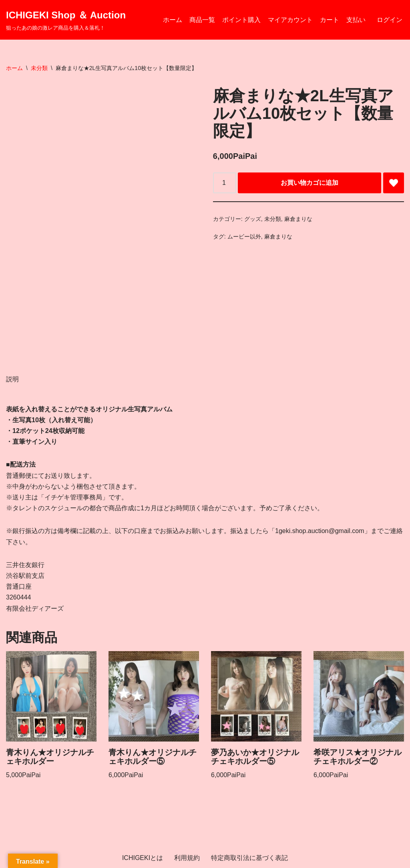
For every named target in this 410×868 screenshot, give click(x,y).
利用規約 (187, 858)
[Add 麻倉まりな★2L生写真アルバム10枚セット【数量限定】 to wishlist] (394, 183)
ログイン (390, 20)
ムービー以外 (244, 237)
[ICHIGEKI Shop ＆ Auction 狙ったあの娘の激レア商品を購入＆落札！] (66, 20)
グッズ (253, 219)
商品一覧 (202, 20)
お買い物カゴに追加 (310, 183)
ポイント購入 (241, 20)
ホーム (173, 20)
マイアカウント (290, 20)
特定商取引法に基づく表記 (249, 858)
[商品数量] (225, 183)
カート (330, 20)
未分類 (39, 68)
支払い (356, 20)
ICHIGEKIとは (143, 858)
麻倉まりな (298, 219)
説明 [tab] (12, 379)
